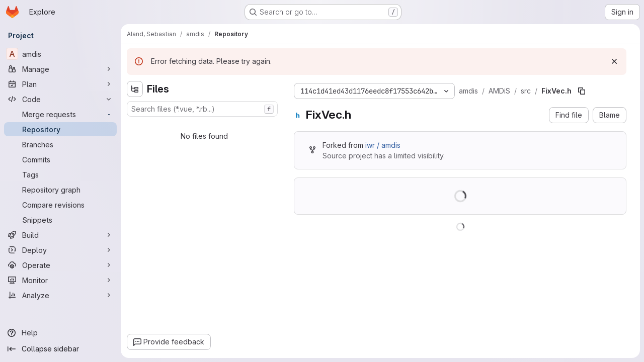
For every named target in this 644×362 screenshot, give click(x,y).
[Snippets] (60, 220)
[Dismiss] (614, 61)
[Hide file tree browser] (135, 89)
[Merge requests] (60, 114)
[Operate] (60, 265)
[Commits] (60, 159)
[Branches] (60, 144)
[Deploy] (60, 250)
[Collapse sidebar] (60, 349)
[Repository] (60, 129)
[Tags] (60, 174)
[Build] (60, 235)
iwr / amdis (383, 145)
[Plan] (60, 84)
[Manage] (60, 69)
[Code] (60, 99)
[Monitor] (60, 280)
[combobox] (202, 109)
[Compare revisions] (60, 205)
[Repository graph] (60, 190)
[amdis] (60, 54)
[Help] (60, 333)
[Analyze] (60, 295)
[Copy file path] (582, 91)
